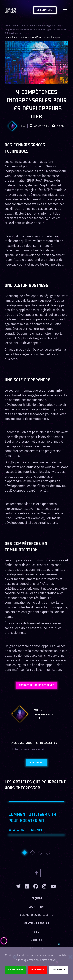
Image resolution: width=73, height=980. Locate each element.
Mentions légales (36, 924)
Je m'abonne (36, 763)
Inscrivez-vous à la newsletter (34, 743)
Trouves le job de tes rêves (36, 685)
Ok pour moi (16, 970)
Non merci (38, 970)
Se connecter (45, 10)
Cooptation (36, 907)
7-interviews (11, 33)
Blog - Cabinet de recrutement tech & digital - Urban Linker (36, 29)
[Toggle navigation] (65, 10)
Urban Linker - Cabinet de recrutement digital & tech (33, 26)
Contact (36, 940)
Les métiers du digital (36, 915)
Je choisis (59, 970)
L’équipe (36, 899)
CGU (37, 932)
